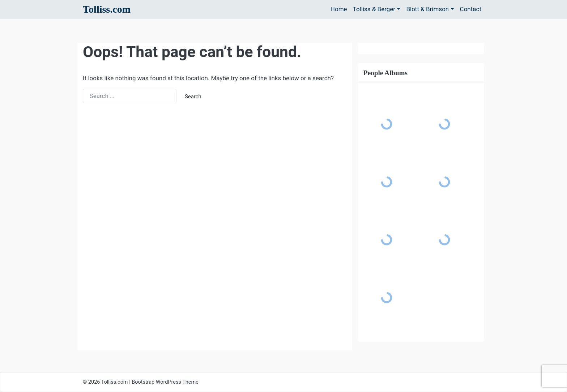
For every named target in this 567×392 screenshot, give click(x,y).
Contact (471, 9)
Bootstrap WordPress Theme (165, 382)
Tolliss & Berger (374, 9)
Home (339, 9)
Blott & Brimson (427, 9)
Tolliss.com (107, 9)
